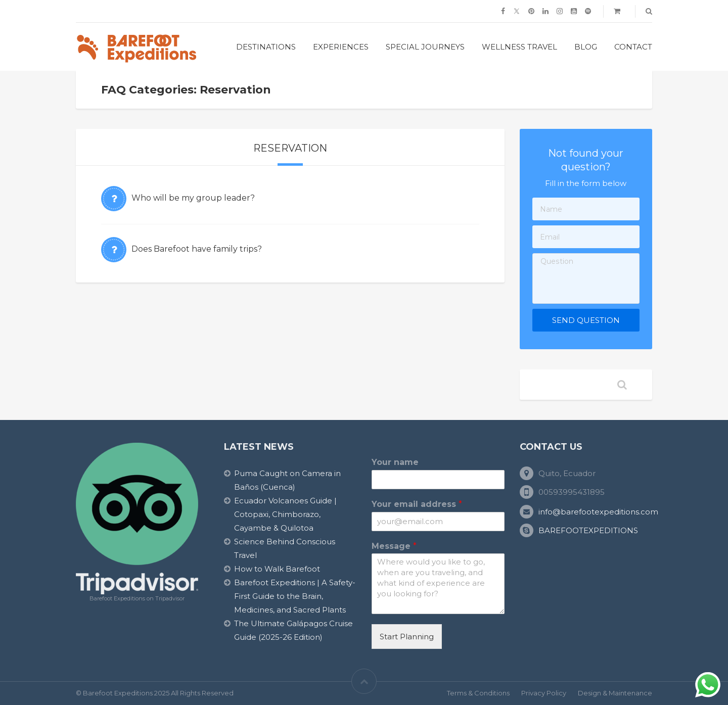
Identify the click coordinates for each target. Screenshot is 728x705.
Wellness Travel (519, 47)
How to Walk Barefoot (277, 569)
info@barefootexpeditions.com (598, 512)
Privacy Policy (544, 693)
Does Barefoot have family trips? (197, 249)
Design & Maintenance (615, 693)
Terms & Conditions (478, 693)
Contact (633, 47)
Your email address (417, 504)
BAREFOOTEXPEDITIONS (588, 530)
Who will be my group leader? (193, 198)
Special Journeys (425, 47)
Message (394, 546)
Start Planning (407, 637)
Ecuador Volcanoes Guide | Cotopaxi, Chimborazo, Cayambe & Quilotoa (285, 514)
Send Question (586, 320)
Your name (395, 462)
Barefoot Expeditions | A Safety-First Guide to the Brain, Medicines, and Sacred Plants (295, 596)
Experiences (341, 47)
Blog (586, 47)
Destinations (266, 47)
